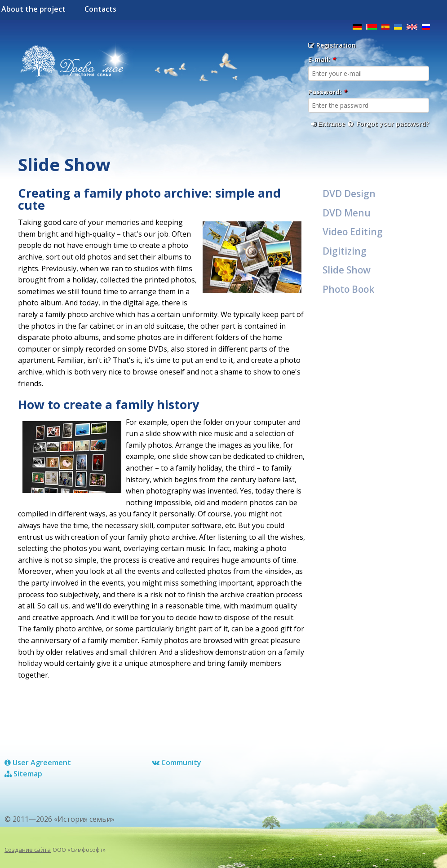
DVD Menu (347, 213)
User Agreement (38, 762)
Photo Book (348, 289)
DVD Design (349, 194)
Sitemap (23, 774)
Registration (332, 45)
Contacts (100, 9)
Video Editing (353, 232)
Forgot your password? (388, 124)
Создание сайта (28, 850)
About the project (33, 9)
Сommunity (177, 762)
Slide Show (347, 270)
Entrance (328, 124)
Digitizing (345, 251)
